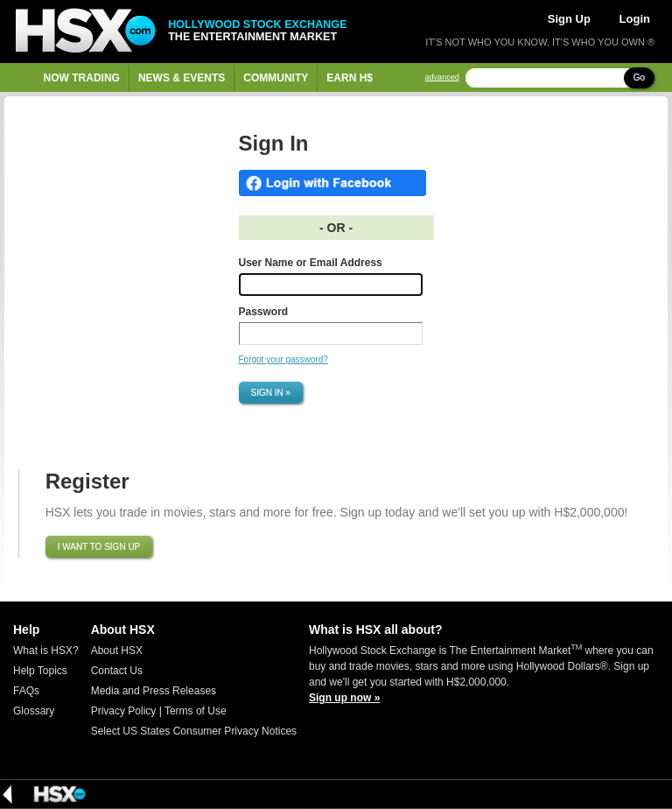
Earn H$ (350, 78)
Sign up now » (344, 698)
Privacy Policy (124, 711)
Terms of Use (196, 711)
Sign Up (569, 19)
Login (635, 19)
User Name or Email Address (311, 263)
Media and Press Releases (154, 691)
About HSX (117, 651)
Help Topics (40, 671)
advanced (442, 77)
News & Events (182, 78)
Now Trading (82, 78)
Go (639, 77)
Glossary (34, 711)
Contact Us (117, 671)
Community (276, 78)
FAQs (26, 691)
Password (264, 312)
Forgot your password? (283, 359)
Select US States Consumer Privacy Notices (194, 731)
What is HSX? (46, 651)
